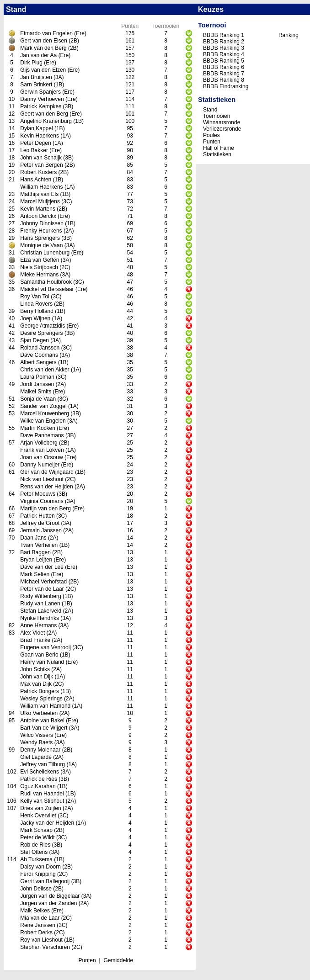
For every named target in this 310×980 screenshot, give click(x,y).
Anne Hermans (38, 625)
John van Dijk (37, 677)
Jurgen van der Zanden (48, 903)
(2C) (65, 267)
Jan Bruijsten (36, 77)
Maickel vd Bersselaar (47, 289)
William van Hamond (45, 706)
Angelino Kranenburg (46, 121)
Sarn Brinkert (36, 85)
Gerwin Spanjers (40, 92)
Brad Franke (35, 640)
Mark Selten (35, 574)
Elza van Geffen (40, 260)
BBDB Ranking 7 (224, 74)
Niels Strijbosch (39, 267)
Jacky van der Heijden (47, 823)
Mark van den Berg (43, 48)
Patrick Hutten (37, 516)
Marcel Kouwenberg (45, 413)
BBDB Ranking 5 (224, 61)
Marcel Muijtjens (40, 201)
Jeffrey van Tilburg (43, 764)
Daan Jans (33, 538)
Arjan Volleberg (39, 443)
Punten (87, 960)
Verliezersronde (222, 129)
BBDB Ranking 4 (224, 54)
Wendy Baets (36, 742)
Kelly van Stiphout (42, 801)
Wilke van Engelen (43, 421)
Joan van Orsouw (41, 457)
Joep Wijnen (35, 318)
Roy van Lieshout (41, 940)
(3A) (59, 77)
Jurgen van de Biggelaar (50, 896)
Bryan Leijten (36, 560)
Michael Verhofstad (43, 582)
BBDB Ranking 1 (224, 35)
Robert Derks (36, 932)
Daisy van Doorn (40, 867)
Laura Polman (37, 377)
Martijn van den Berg (45, 509)
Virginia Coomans (42, 501)
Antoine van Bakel (42, 720)
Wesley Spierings (41, 699)
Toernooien (216, 116)
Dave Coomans (39, 355)
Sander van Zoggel (43, 406)
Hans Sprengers (40, 238)
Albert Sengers (38, 362)
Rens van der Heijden (46, 487)
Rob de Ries (35, 845)
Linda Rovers (36, 304)
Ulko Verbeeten (39, 713)
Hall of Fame (219, 148)
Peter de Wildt (37, 837)
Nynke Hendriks (40, 618)
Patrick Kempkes (41, 106)
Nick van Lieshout (42, 479)
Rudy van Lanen (40, 604)
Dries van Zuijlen (40, 808)
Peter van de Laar (42, 589)
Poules (211, 135)
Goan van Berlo (39, 655)
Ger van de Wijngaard (47, 472)
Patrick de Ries (39, 779)
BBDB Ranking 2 (224, 42)
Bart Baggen (35, 552)
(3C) (67, 201)
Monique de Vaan (41, 245)
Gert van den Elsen (44, 41)
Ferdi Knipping (38, 874)
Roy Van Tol (35, 297)
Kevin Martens (38, 209)
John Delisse (36, 889)
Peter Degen (35, 143)
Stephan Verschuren (45, 947)
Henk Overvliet (38, 816)
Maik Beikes (35, 911)
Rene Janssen (38, 925)
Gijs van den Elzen (43, 70)
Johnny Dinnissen (42, 223)
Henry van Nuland (42, 662)
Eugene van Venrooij (45, 647)
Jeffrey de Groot (40, 523)
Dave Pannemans (42, 435)
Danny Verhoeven (42, 99)
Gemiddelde (118, 960)
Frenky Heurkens (41, 231)
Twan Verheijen (39, 545)
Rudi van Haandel (42, 794)
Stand (210, 110)
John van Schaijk (41, 158)
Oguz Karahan (38, 786)
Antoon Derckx (38, 216)
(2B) (74, 41)
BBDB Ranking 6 (224, 67)
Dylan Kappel (36, 128)
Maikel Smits (36, 392)
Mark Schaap (36, 830)
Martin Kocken (38, 428)
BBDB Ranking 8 (224, 80)
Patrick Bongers (40, 691)
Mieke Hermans (39, 275)
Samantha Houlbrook (46, 282)
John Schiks (35, 669)
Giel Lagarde (36, 757)
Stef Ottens (34, 852)
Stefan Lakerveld (41, 611)
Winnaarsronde (222, 122)
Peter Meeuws (38, 494)
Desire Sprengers (41, 333)
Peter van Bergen (41, 165)
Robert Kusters (38, 172)
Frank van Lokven (42, 450)
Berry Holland (37, 311)
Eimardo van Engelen (46, 33)
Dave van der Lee (42, 567)
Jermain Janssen (41, 530)
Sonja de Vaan (38, 399)
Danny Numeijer (40, 465)
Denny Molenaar (40, 750)
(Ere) (80, 33)
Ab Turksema (36, 859)
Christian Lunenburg (45, 253)
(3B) (68, 106)
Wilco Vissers (37, 735)
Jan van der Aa (38, 55)
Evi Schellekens (40, 772)
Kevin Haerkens (40, 136)
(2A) (69, 231)
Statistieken (217, 154)
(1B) (59, 85)
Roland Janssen (40, 348)
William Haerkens (41, 187)
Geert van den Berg (44, 114)
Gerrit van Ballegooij (45, 881)
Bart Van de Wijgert (44, 728)
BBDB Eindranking (226, 86)
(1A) (66, 136)
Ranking (289, 35)
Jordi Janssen (37, 384)
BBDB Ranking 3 (224, 48)
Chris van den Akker (45, 370)
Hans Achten (36, 180)
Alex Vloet (32, 633)
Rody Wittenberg (40, 596)
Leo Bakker (34, 150)
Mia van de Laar (40, 918)
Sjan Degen (35, 340)
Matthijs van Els (39, 194)
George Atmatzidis (43, 326)
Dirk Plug (31, 63)
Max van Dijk (36, 684)
